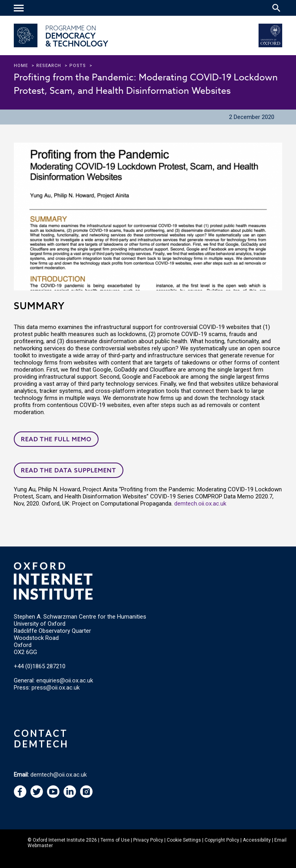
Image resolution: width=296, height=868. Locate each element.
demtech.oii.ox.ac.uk (200, 504)
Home (21, 66)
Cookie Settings (184, 840)
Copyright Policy (222, 840)
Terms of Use (115, 840)
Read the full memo (56, 439)
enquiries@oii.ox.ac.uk (65, 680)
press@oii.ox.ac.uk (56, 688)
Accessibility (257, 840)
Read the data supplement (69, 470)
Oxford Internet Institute (59, 840)
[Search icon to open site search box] (276, 8)
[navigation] (20, 9)
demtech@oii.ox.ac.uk (59, 775)
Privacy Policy (148, 840)
